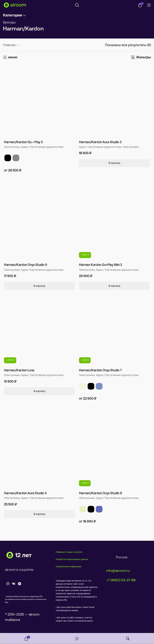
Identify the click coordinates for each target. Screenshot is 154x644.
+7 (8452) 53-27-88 (121, 580)
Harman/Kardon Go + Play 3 (23, 142)
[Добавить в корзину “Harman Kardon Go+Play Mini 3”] (114, 286)
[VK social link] (14, 584)
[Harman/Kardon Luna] (40, 329)
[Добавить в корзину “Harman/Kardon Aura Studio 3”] (114, 163)
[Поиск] (77, 5)
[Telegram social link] (20, 584)
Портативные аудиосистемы (47, 147)
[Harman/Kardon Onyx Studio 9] (40, 224)
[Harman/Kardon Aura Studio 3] (114, 101)
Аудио (25, 147)
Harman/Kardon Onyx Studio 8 (100, 493)
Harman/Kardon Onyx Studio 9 (25, 265)
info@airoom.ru (118, 571)
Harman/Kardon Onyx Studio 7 (100, 371)
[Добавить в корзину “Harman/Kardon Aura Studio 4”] (40, 514)
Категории (13, 16)
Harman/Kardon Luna (19, 371)
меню (13, 57)
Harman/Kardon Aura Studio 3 (100, 142)
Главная (10, 45)
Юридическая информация (69, 567)
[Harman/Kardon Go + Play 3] (40, 101)
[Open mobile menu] (149, 5)
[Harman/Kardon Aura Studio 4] (40, 452)
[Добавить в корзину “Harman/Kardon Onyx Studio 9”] (40, 286)
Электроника (12, 147)
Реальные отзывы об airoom (69, 552)
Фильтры (144, 57)
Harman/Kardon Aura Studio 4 (25, 493)
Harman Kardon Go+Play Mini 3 (100, 265)
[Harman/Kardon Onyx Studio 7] (114, 329)
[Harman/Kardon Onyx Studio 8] (114, 452)
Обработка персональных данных (72, 559)
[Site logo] (15, 5)
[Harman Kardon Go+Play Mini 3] (114, 224)
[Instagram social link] (8, 584)
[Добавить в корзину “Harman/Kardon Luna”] (40, 391)
